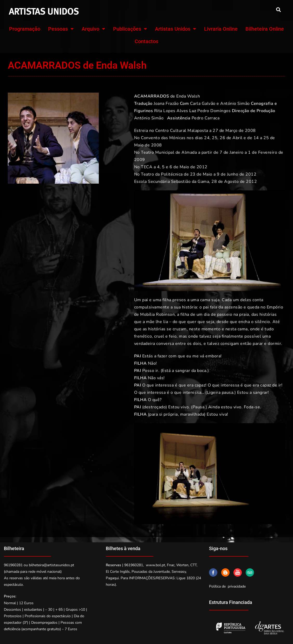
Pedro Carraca (206, 118)
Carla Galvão (203, 104)
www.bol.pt (155, 565)
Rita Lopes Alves (171, 111)
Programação (25, 29)
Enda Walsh (188, 96)
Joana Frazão (166, 104)
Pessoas (61, 29)
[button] (278, 9)
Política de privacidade (227, 586)
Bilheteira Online (265, 29)
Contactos (146, 41)
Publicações (130, 29)
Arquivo (93, 29)
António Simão (235, 104)
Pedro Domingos (214, 111)
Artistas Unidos (176, 29)
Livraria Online (221, 29)
